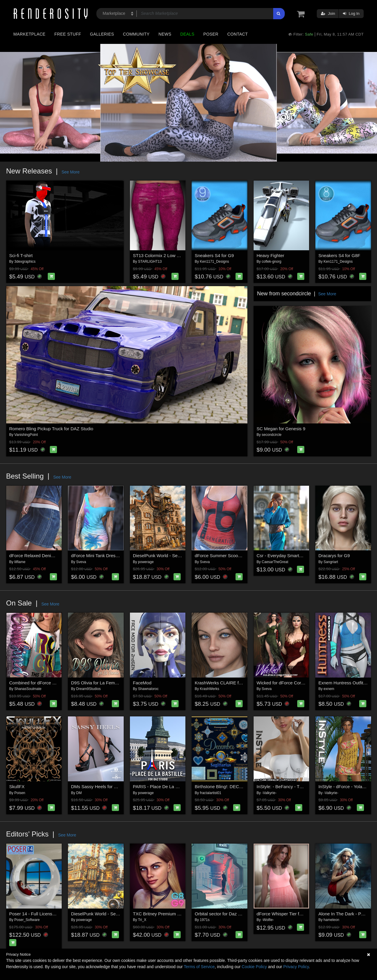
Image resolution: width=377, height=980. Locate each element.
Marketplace (29, 34)
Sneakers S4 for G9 (214, 255)
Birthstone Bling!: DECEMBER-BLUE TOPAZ (239, 787)
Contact (237, 34)
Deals (187, 34)
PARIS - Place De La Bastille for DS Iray (172, 787)
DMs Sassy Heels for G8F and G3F (106, 787)
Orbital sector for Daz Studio (223, 914)
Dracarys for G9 (334, 556)
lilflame (20, 562)
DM (79, 793)
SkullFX (17, 787)
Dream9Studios (89, 689)
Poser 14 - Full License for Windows (45, 914)
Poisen (20, 793)
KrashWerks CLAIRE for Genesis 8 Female (237, 683)
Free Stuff (68, 34)
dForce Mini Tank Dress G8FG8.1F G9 (109, 556)
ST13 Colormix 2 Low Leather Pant (167, 255)
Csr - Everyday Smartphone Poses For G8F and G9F (309, 556)
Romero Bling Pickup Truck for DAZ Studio (51, 429)
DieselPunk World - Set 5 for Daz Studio (172, 556)
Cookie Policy (254, 967)
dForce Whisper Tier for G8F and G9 (293, 914)
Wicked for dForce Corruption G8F (291, 683)
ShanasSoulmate (28, 689)
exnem (329, 689)
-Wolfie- (268, 920)
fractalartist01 (211, 793)
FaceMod (142, 683)
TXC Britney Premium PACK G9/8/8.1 (170, 914)
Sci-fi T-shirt (21, 255)
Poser (211, 34)
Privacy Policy (296, 967)
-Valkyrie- (269, 793)
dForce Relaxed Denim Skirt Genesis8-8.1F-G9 (56, 556)
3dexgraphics (25, 262)
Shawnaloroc (148, 689)
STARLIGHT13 (150, 262)
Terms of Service (199, 967)
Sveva (81, 562)
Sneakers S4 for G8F (339, 255)
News (165, 34)
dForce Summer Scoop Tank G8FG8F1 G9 (237, 556)
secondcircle (272, 435)
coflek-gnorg (271, 262)
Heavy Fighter (270, 255)
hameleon (331, 920)
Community (136, 34)
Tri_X (142, 920)
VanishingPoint (26, 435)
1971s (205, 920)
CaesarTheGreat (275, 562)
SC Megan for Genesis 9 (281, 429)
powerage (146, 562)
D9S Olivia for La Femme (96, 683)
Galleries (102, 34)
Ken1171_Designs (214, 262)
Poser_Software (27, 920)
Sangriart (331, 562)
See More (70, 172)
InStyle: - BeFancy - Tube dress (288, 787)
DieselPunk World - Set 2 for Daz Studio (111, 914)
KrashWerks (210, 689)
